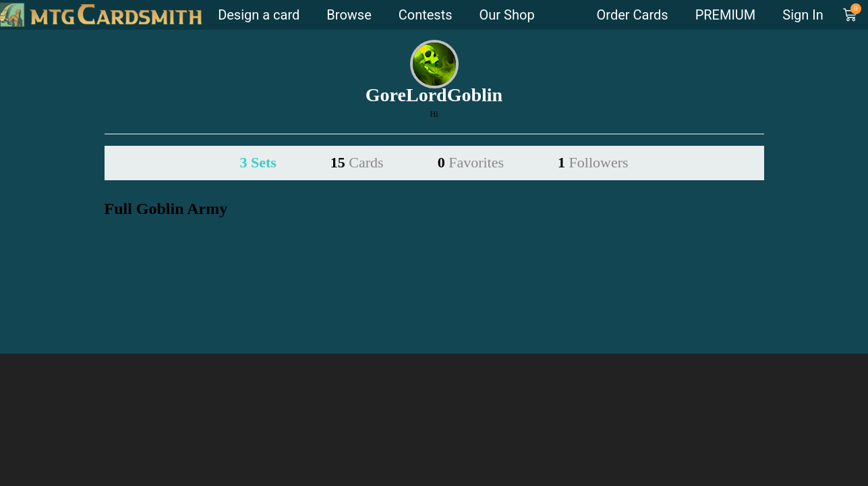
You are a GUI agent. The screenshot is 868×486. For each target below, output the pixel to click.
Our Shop (507, 15)
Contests (426, 15)
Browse (349, 15)
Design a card (259, 15)
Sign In (803, 15)
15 (357, 162)
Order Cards (633, 15)
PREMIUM (726, 15)
